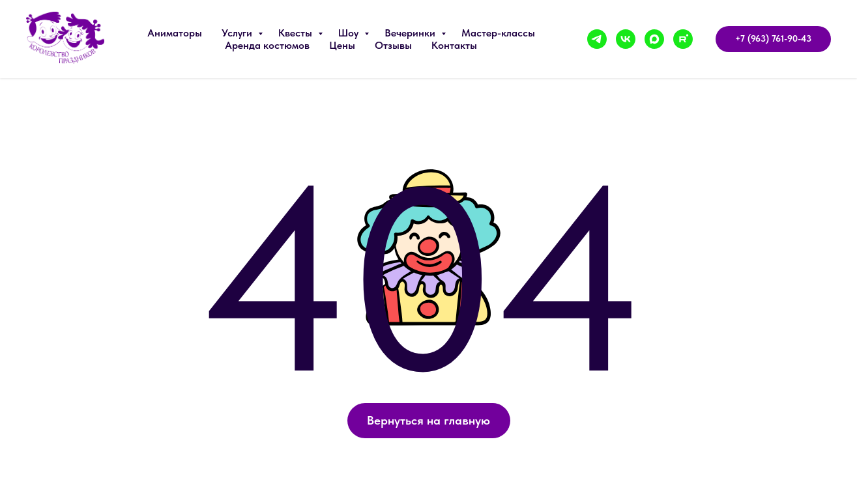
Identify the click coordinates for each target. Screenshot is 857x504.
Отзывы (393, 45)
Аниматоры (175, 33)
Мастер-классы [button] (498, 33)
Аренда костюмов (267, 45)
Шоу (350, 33)
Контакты (454, 45)
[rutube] (683, 39)
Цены (342, 45)
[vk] (626, 39)
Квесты (297, 33)
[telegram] (597, 39)
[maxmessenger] (654, 39)
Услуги (238, 33)
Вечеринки (411, 33)
